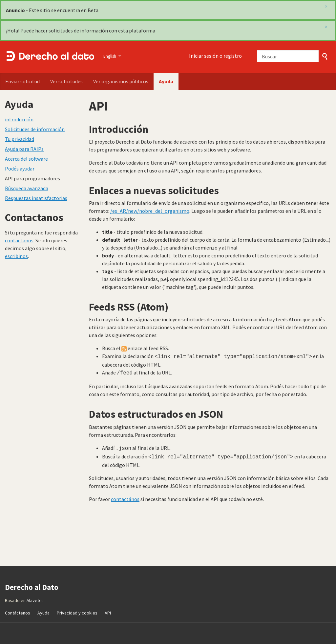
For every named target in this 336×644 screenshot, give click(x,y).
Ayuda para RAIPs (24, 149)
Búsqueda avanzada (27, 188)
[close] (326, 27)
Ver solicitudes (66, 81)
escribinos (16, 256)
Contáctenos (18, 610)
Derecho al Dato (50, 57)
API (108, 610)
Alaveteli (35, 598)
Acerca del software (26, 159)
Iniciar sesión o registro (215, 56)
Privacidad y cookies (77, 610)
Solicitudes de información (35, 129)
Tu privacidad (20, 139)
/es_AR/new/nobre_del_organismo (150, 211)
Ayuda (166, 81)
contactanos (19, 240)
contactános (125, 496)
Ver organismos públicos (121, 81)
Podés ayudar (20, 169)
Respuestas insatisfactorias (36, 198)
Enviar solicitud (22, 81)
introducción (19, 119)
